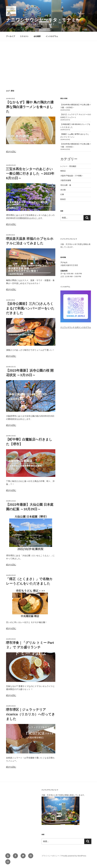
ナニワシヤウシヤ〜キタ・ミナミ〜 (43, 20)
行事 (62, 194)
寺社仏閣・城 (66, 185)
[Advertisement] (48, 60)
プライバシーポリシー (50, 856)
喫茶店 (63, 171)
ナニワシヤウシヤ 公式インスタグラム (76, 327)
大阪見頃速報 (66, 180)
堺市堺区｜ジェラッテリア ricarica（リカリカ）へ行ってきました (30, 714)
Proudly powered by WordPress (74, 856)
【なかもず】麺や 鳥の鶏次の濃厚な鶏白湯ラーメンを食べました (30, 107)
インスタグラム (52, 36)
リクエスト (24, 36)
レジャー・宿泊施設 (68, 166)
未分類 (63, 190)
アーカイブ (10, 36)
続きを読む (11, 152)
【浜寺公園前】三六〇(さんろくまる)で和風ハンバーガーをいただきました (30, 308)
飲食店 (63, 199)
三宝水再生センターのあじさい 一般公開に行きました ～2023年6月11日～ (30, 174)
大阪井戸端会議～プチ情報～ (72, 176)
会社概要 (37, 36)
